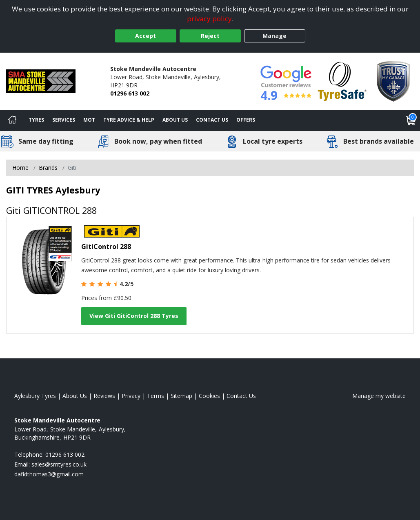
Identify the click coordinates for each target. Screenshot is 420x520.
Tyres (36, 120)
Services (64, 120)
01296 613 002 (130, 93)
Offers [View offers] (246, 120)
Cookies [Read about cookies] (209, 396)
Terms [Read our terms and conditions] (156, 396)
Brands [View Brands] (48, 168)
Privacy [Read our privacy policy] (131, 396)
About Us (175, 120)
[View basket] (411, 120)
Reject (210, 36)
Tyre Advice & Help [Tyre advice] (129, 120)
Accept (146, 36)
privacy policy (209, 19)
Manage (274, 36)
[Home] (12, 120)
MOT (89, 120)
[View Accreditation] (342, 81)
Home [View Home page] (20, 168)
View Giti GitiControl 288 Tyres (134, 316)
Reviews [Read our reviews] (104, 396)
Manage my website (379, 396)
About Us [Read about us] (75, 396)
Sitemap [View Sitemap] (181, 396)
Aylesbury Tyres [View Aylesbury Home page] (35, 396)
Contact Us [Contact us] (212, 120)
